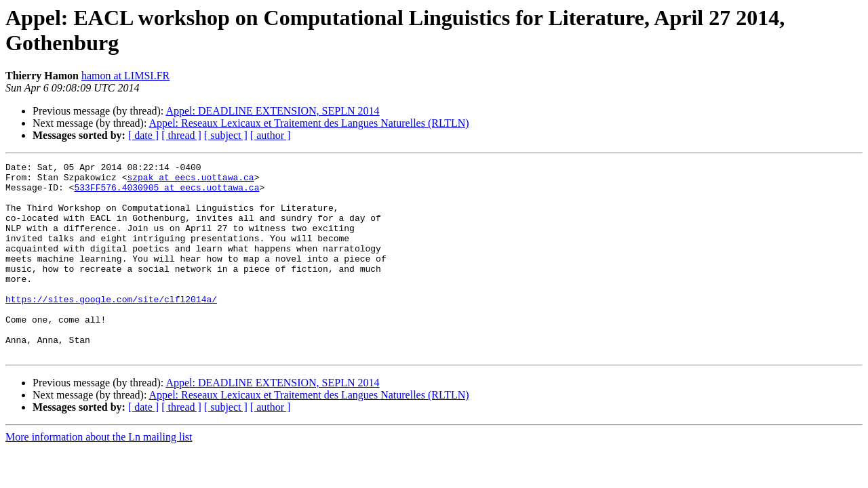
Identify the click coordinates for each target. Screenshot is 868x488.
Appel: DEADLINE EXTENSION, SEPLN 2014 (272, 111)
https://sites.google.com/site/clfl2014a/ (111, 327)
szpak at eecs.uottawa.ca (190, 181)
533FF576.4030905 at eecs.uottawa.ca (166, 193)
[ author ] (271, 135)
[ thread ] (181, 135)
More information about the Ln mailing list (99, 475)
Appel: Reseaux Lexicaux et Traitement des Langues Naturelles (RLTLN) (309, 123)
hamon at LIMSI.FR (125, 76)
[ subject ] (226, 135)
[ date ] (143, 135)
